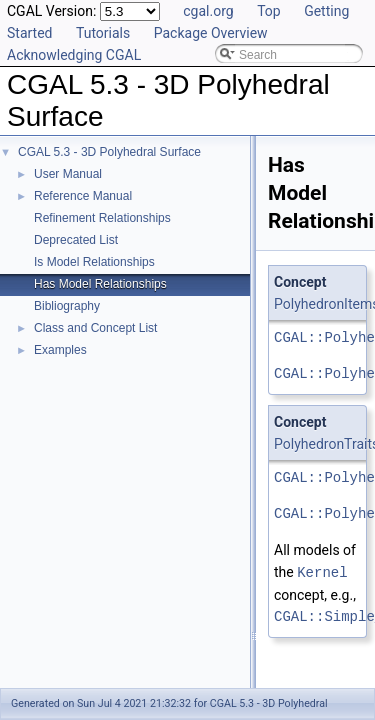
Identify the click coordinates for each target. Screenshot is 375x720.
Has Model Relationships (100, 284)
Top (269, 11)
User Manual (68, 174)
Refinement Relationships (102, 218)
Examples (60, 350)
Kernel (322, 571)
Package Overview (211, 33)
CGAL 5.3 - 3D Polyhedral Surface (109, 152)
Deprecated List (76, 240)
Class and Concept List (95, 328)
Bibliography (67, 306)
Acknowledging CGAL (74, 55)
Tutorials (103, 33)
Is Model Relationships (94, 262)
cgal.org (208, 11)
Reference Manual (83, 196)
